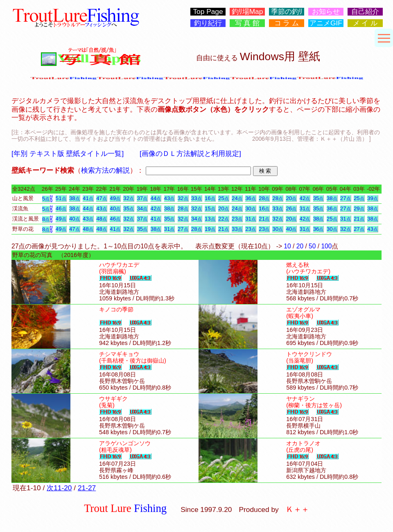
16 (210, 198)
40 (115, 209)
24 (237, 198)
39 (373, 198)
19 (210, 229)
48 (102, 219)
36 (251, 198)
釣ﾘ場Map (247, 12)
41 (88, 198)
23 (237, 219)
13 (210, 219)
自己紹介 (365, 12)
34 (142, 209)
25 (224, 198)
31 (305, 209)
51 (61, 198)
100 (326, 246)
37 (142, 198)
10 (287, 246)
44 (156, 198)
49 (115, 198)
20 (291, 198)
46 (61, 209)
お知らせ (326, 12)
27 (346, 198)
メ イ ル (365, 23)
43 (169, 198)
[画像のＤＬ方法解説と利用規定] (190, 153)
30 (251, 209)
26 (291, 209)
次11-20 (59, 488)
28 (264, 198)
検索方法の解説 (105, 170)
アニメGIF (326, 23)
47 (102, 198)
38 (75, 198)
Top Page (208, 12)
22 (224, 219)
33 (196, 198)
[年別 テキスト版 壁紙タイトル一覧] (68, 153)
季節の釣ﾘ (287, 12)
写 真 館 (247, 23)
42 (305, 198)
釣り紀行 (208, 23)
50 (312, 246)
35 (318, 198)
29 (359, 209)
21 (264, 219)
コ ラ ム (287, 23)
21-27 (87, 488)
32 (129, 198)
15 (210, 209)
